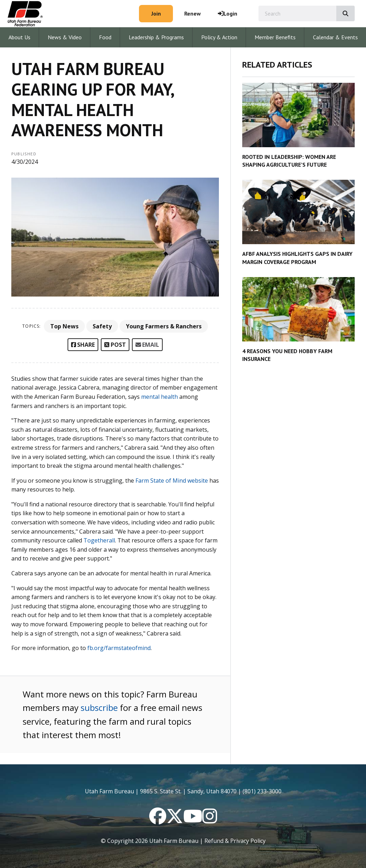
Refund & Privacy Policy (235, 841)
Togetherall (99, 540)
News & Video (65, 37)
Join (156, 13)
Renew (193, 13)
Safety (102, 326)
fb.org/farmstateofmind (119, 648)
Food (105, 37)
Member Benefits (275, 37)
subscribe (99, 708)
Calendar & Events (335, 37)
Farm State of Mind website (172, 481)
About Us (19, 37)
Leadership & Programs (156, 37)
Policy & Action (219, 37)
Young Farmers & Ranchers (164, 326)
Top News (64, 326)
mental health (159, 397)
